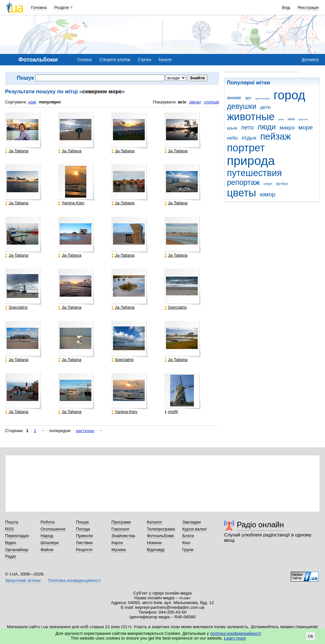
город (289, 95)
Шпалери (50, 543)
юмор (268, 194)
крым (232, 128)
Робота (48, 522)
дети (265, 107)
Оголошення (53, 529)
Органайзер (17, 550)
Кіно (186, 543)
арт (248, 98)
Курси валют (195, 529)
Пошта (12, 522)
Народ (47, 536)
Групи (188, 550)
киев (291, 119)
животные (251, 117)
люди (267, 127)
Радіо (10, 556)
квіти (281, 119)
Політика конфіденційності (74, 580)
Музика (119, 550)
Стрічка (144, 60)
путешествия (254, 173)
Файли (47, 550)
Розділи (62, 7)
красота (303, 119)
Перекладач (17, 536)
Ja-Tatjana (17, 151)
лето (247, 127)
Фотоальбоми (160, 536)
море (305, 127)
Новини (154, 543)
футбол (282, 184)
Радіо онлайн (260, 525)
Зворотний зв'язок (23, 580)
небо (232, 138)
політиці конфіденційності (235, 633)
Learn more (235, 638)
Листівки (84, 543)
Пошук (82, 522)
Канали (165, 60)
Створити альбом (115, 60)
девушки (242, 106)
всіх (182, 102)
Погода (83, 529)
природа (251, 161)
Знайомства (123, 536)
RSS (10, 529)
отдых (249, 138)
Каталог (155, 522)
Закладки (191, 522)
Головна (39, 7)
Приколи (84, 536)
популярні (50, 102)
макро (287, 128)
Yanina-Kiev (71, 203)
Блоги (188, 536)
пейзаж (275, 136)
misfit (171, 412)
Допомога (310, 60)
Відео (11, 543)
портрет (246, 148)
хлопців (212, 102)
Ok (311, 636)
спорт (268, 184)
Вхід (286, 7)
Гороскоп (120, 529)
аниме (234, 98)
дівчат (195, 102)
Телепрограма (161, 529)
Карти (117, 543)
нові (32, 102)
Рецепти (84, 550)
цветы (242, 193)
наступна (85, 431)
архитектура (262, 99)
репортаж (243, 182)
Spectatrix (16, 307)
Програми (121, 522)
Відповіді (156, 550)
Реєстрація (308, 7)
